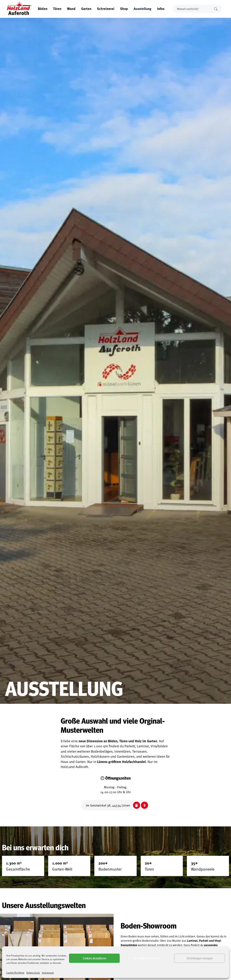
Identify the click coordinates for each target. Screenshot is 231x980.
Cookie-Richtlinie (15, 973)
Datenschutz (33, 973)
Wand (71, 9)
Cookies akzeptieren (94, 958)
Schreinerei (106, 9)
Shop (124, 9)
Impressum (48, 973)
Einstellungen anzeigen (200, 958)
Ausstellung (143, 9)
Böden (43, 9)
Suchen (216, 9)
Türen (57, 9)
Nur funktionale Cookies (147, 958)
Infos (161, 9)
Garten (86, 9)
